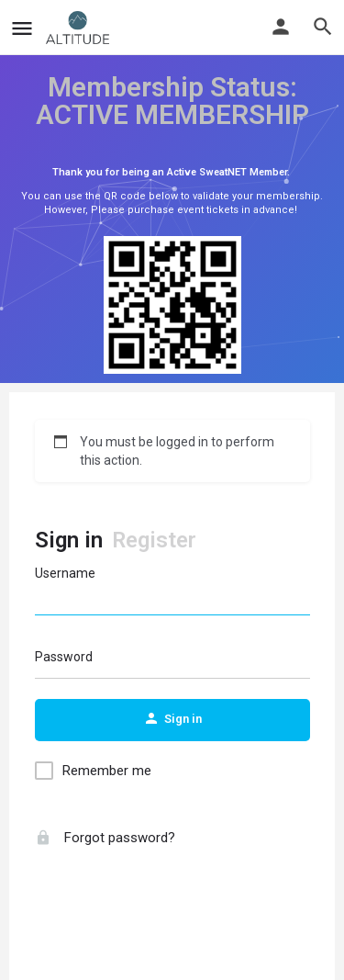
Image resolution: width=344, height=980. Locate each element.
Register (154, 540)
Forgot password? (105, 838)
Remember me (107, 771)
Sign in (69, 540)
